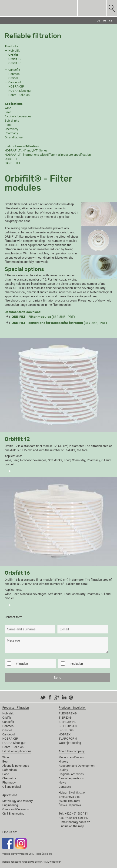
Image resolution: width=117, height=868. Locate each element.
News (62, 782)
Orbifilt (7, 717)
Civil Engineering (13, 813)
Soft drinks (12, 120)
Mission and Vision (71, 757)
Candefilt (14, 70)
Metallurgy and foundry (18, 801)
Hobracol (14, 74)
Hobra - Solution (19, 95)
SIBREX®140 (67, 722)
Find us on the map (71, 826)
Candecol (15, 82)
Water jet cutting (70, 743)
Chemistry (12, 129)
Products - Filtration (16, 707)
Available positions (71, 778)
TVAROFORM (68, 738)
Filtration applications (17, 751)
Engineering (10, 805)
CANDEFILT (13, 163)
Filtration (22, 664)
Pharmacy (11, 133)
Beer (8, 112)
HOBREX (65, 734)
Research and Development (77, 766)
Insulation (76, 664)
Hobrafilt (14, 50)
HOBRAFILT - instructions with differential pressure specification (48, 155)
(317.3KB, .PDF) (59, 323)
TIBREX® (65, 717)
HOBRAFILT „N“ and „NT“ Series (26, 150)
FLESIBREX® (68, 713)
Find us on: (10, 832)
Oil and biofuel (14, 137)
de (98, 20)
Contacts (65, 787)
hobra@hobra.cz (79, 822)
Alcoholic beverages (18, 116)
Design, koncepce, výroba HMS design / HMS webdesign (32, 862)
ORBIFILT (11, 159)
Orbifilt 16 (15, 63)
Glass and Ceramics (16, 809)
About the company (72, 751)
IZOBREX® (66, 730)
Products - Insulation (72, 707)
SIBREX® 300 (68, 726)
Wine (8, 108)
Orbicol (13, 78)
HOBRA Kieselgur (20, 91)
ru (105, 20)
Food (8, 125)
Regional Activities (71, 774)
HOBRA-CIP (16, 86)
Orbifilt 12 (15, 59)
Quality (63, 770)
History (64, 761)
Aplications (10, 795)
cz (111, 20)
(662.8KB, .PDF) (43, 317)
